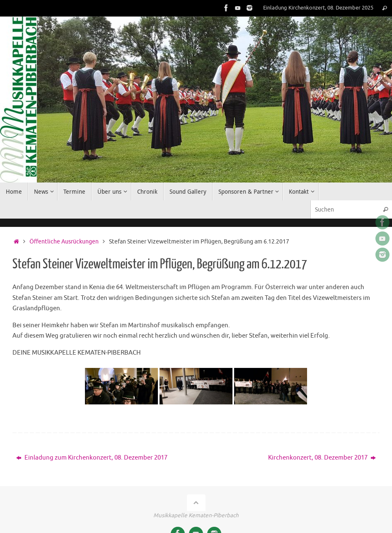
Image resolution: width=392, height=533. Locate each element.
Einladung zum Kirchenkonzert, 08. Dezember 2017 (92, 458)
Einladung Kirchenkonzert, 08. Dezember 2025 (318, 8)
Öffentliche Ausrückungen (64, 242)
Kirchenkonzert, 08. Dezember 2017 (322, 458)
